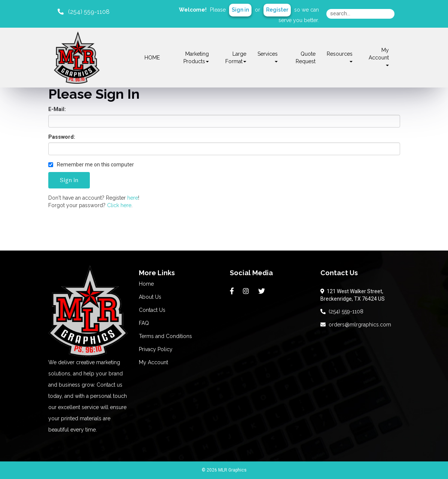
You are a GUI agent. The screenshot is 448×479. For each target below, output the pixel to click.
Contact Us (152, 310)
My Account (153, 362)
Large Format (236, 58)
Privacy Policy (156, 349)
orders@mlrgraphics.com (356, 325)
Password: (62, 137)
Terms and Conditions (165, 336)
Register (277, 10)
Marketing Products (196, 58)
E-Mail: (57, 109)
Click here (119, 205)
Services (268, 57)
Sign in (240, 10)
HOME (152, 58)
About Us (150, 297)
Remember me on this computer (91, 165)
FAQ (144, 323)
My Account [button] (379, 57)
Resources (340, 57)
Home (146, 284)
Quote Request (306, 58)
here (133, 198)
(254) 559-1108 (342, 311)
